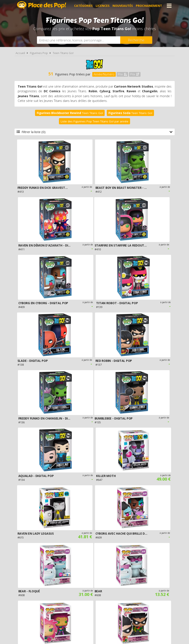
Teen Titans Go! (63, 53)
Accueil (20, 53)
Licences (103, 6)
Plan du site (138, 595)
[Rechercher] (136, 40)
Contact (159, 595)
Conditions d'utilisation (89, 595)
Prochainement (149, 6)
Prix (122, 74)
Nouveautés (123, 6)
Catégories (83, 6)
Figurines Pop (39, 53)
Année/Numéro (104, 74)
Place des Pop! (42, 5)
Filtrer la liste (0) (95, 132)
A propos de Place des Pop (43, 595)
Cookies (119, 595)
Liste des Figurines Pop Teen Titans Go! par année (94, 121)
